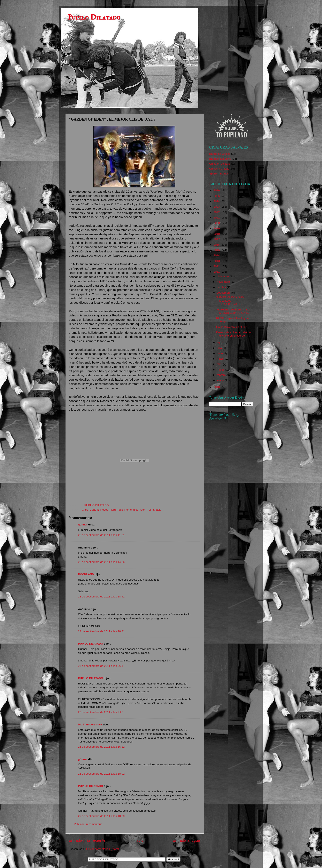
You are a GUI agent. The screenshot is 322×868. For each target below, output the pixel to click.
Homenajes (131, 510)
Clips (85, 510)
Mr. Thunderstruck (90, 724)
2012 (217, 266)
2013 (217, 261)
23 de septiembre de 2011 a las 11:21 (101, 535)
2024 (217, 201)
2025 (217, 196)
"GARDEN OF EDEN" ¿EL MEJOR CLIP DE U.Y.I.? (233, 311)
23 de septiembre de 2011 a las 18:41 (101, 597)
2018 (217, 234)
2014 (217, 255)
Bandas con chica (220, 159)
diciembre (223, 276)
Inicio (139, 840)
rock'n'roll (146, 510)
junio (220, 353)
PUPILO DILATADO (91, 644)
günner (83, 525)
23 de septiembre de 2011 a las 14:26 (101, 562)
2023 (217, 207)
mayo (221, 359)
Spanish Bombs (219, 174)
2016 (217, 245)
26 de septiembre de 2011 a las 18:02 (101, 774)
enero (221, 380)
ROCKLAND (86, 574)
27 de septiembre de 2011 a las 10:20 (101, 816)
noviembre (224, 282)
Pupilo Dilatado (94, 17)
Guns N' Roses (99, 510)
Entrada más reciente (87, 840)
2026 (217, 190)
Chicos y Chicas (219, 169)
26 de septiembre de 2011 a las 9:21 (101, 666)
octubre (222, 287)
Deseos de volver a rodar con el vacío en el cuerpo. (234, 334)
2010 (217, 387)
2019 (217, 228)
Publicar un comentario (88, 824)
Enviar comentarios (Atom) (103, 849)
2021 (217, 218)
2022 (217, 212)
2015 (217, 250)
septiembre (224, 293)
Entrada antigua (186, 840)
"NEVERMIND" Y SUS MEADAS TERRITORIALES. (230, 301)
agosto (221, 342)
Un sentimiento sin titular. (232, 327)
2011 (217, 272)
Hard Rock (116, 510)
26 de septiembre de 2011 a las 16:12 (101, 747)
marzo (221, 370)
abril (220, 364)
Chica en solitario (220, 164)
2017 (217, 239)
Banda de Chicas (220, 154)
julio (220, 348)
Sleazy (157, 510)
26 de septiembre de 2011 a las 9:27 (101, 712)
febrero (222, 375)
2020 (217, 223)
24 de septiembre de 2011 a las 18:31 (101, 631)
